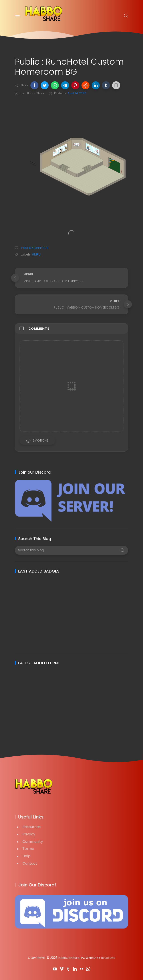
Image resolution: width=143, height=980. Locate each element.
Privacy (29, 834)
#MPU (36, 254)
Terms (28, 849)
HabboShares (69, 958)
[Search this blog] (71, 550)
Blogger (108, 958)
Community (33, 842)
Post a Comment (35, 248)
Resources (32, 827)
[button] (34, 85)
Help (26, 856)
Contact (30, 863)
